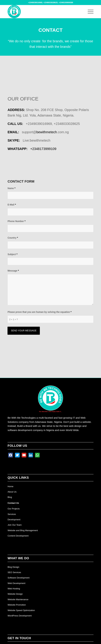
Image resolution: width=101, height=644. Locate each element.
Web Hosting (14, 589)
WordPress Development (19, 616)
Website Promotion (17, 605)
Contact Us (13, 503)
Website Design (15, 594)
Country (13, 238)
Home (10, 486)
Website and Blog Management (23, 530)
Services (12, 514)
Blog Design (13, 567)
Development (14, 520)
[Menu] (89, 12)
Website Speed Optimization (21, 610)
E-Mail (12, 205)
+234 (43, 149)
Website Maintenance (18, 599)
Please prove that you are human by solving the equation (39, 312)
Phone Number (16, 221)
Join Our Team (14, 525)
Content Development (18, 536)
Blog (10, 497)
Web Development (16, 583)
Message (13, 271)
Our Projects (13, 509)
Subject (12, 254)
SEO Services (14, 572)
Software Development (18, 578)
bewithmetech (47, 132)
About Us (12, 492)
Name (11, 188)
